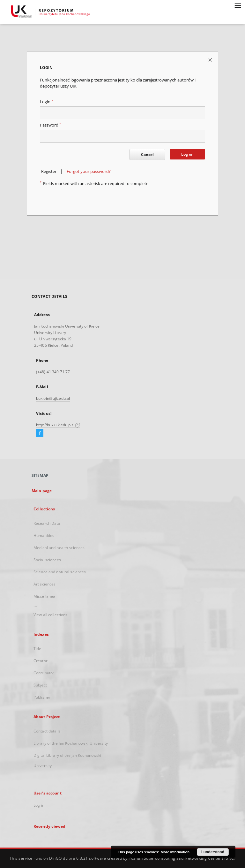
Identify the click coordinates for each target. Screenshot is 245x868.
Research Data (47, 523)
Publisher (42, 697)
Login (46, 102)
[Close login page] (211, 60)
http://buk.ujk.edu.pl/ (58, 425)
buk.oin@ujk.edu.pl (53, 398)
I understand (213, 852)
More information (175, 852)
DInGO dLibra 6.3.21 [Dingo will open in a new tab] (69, 858)
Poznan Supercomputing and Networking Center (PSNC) (182, 858)
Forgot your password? (89, 171)
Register (49, 171)
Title (37, 649)
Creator (41, 661)
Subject (40, 685)
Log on (187, 154)
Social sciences (47, 560)
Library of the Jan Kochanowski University (71, 743)
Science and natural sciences (60, 572)
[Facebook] (40, 433)
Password (50, 125)
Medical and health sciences (59, 548)
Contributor (44, 673)
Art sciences (45, 584)
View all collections (50, 615)
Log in (39, 805)
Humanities (44, 535)
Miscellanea (44, 596)
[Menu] (238, 5)
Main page (42, 491)
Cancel (147, 155)
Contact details (47, 731)
